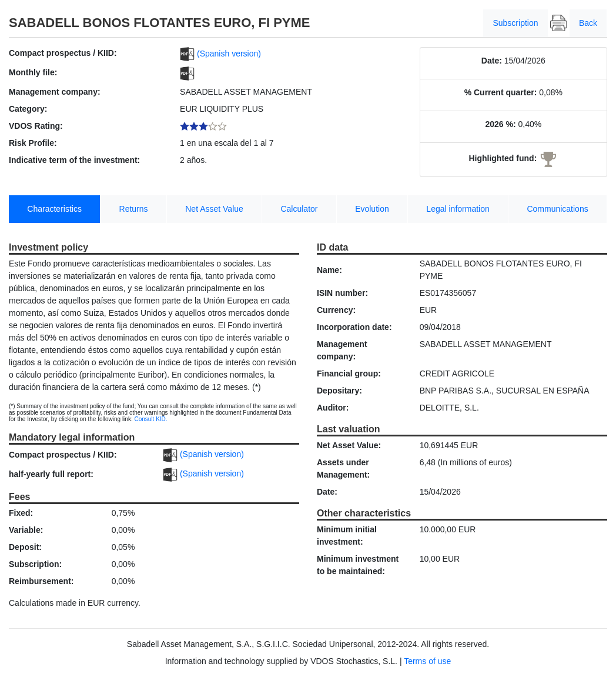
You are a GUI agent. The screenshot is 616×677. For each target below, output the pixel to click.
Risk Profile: (33, 143)
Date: (492, 61)
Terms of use (427, 661)
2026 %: (500, 124)
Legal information (458, 209)
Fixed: (21, 513)
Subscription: (35, 564)
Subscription (515, 23)
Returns (134, 209)
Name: (329, 270)
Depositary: (339, 391)
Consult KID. (150, 419)
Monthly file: (33, 72)
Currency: (336, 310)
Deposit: (25, 547)
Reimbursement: (41, 581)
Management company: (55, 92)
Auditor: (333, 408)
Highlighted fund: (503, 158)
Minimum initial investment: (347, 536)
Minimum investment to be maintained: (358, 565)
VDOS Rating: (36, 126)
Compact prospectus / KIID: (63, 53)
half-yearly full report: (51, 474)
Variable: (26, 530)
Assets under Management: (343, 468)
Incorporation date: (354, 327)
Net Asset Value (214, 209)
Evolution (372, 209)
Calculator (299, 209)
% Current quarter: (501, 92)
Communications (557, 209)
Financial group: (349, 373)
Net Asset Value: (349, 445)
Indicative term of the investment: (74, 160)
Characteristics (54, 209)
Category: (28, 109)
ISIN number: (342, 293)
